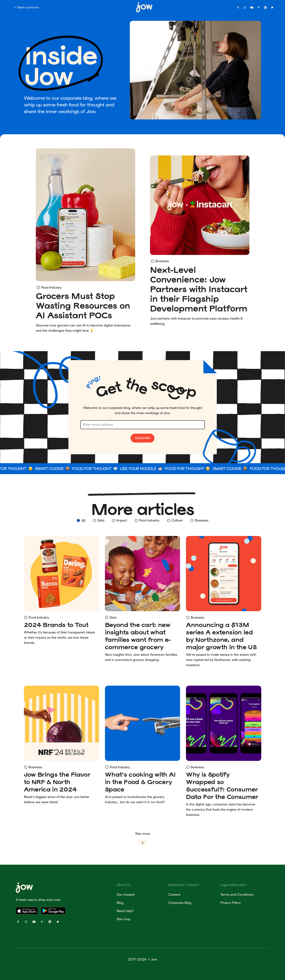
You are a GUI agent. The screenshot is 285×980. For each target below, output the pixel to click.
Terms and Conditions (237, 895)
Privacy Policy (230, 903)
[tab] (81, 521)
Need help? (125, 911)
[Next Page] (143, 838)
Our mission (126, 895)
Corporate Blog (180, 903)
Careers (174, 895)
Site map (123, 919)
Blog (120, 903)
